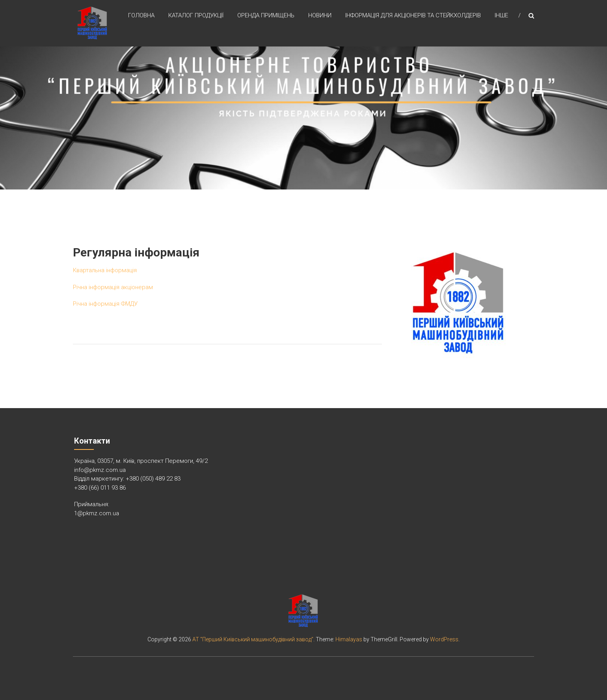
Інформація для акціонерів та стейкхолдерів (413, 15)
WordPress (444, 639)
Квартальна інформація (105, 270)
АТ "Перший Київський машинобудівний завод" (253, 639)
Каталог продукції (196, 15)
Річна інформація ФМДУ (105, 304)
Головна (141, 15)
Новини (320, 15)
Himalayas (349, 639)
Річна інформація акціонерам (113, 287)
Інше (501, 15)
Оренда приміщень (266, 15)
